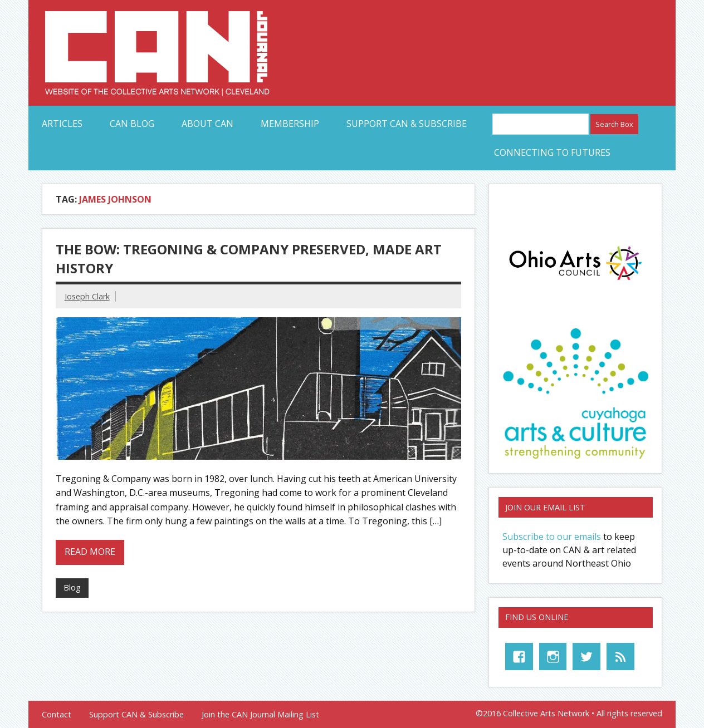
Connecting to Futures (552, 153)
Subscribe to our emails (552, 537)
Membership (290, 124)
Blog (72, 587)
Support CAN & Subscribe (407, 124)
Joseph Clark (87, 296)
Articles (62, 124)
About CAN (207, 124)
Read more (90, 552)
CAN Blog (132, 124)
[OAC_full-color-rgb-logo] (575, 282)
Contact (57, 715)
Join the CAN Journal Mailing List (260, 715)
